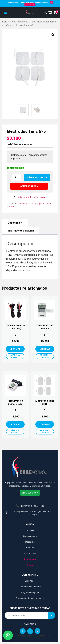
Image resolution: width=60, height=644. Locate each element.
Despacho (30, 542)
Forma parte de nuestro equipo (30, 598)
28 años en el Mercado (30, 587)
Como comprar (30, 536)
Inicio (4, 22)
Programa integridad (30, 592)
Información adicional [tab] (21, 231)
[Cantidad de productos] (17, 178)
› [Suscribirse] (51, 615)
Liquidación (30, 559)
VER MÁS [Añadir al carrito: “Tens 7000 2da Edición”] (45, 349)
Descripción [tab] (15, 223)
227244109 (39, 506)
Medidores (23, 22)
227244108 (26, 506)
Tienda (30, 565)
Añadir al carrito (37, 178)
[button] (53, 35)
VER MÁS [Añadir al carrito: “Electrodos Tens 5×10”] (45, 424)
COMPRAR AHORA (29, 186)
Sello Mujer (30, 581)
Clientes (30, 548)
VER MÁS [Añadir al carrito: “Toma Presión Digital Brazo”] (15, 424)
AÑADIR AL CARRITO (15, 356)
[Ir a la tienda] (50, 12)
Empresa (30, 530)
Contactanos (30, 553)
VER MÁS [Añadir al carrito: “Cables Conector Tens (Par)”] (15, 349)
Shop (12, 22)
